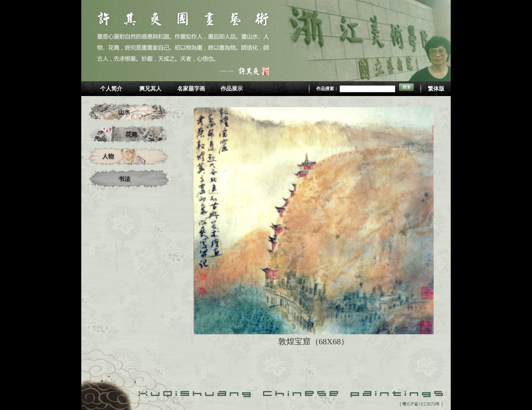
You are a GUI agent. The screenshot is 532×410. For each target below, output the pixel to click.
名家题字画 (191, 89)
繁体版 (436, 89)
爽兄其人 (150, 89)
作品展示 (232, 89)
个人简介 (111, 89)
